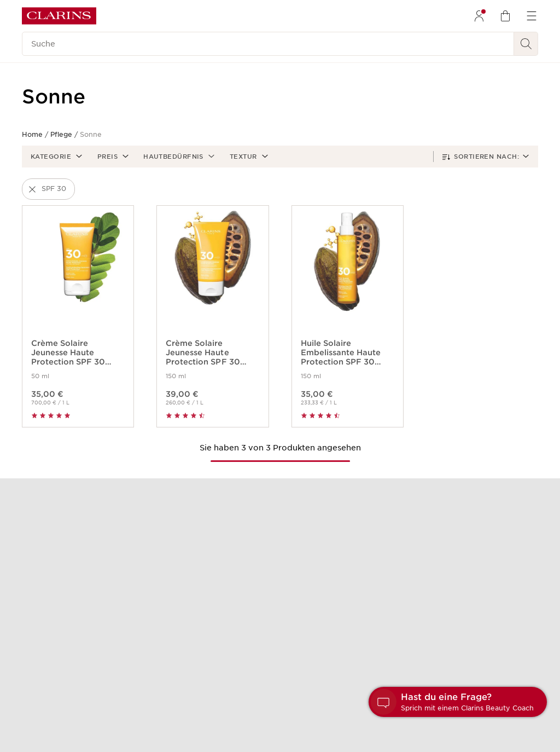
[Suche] (268, 44)
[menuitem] (479, 16)
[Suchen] (526, 44)
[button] (55, 157)
